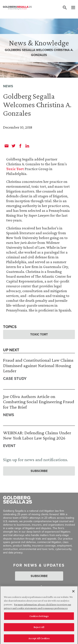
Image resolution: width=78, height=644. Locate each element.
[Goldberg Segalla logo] (17, 8)
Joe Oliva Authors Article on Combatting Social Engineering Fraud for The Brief (39, 402)
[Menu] (71, 8)
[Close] (73, 593)
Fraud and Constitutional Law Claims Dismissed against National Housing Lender (38, 365)
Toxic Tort (15, 169)
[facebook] (20, 146)
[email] (7, 146)
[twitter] (13, 146)
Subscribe (39, 471)
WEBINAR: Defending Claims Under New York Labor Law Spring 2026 (37, 435)
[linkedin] (27, 146)
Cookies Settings (39, 618)
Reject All (39, 629)
